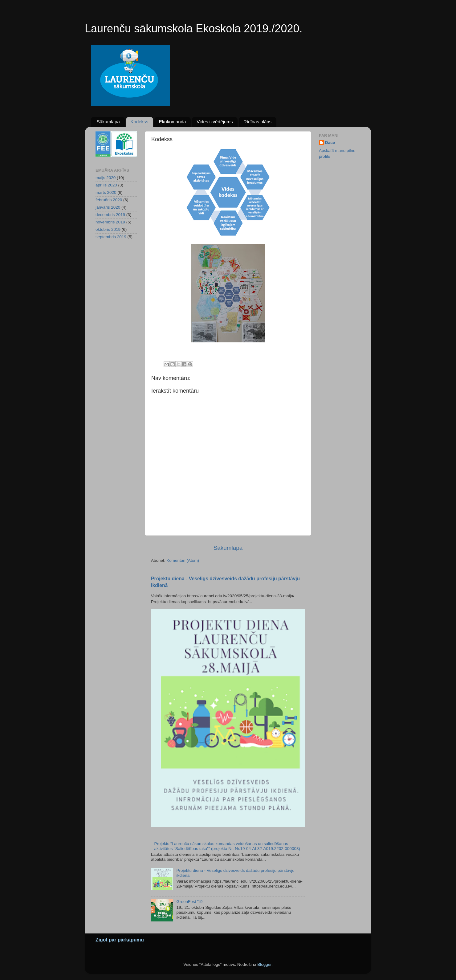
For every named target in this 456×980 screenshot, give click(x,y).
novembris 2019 (110, 222)
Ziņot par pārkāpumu (120, 940)
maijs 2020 (106, 178)
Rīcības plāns (257, 122)
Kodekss (140, 122)
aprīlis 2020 (106, 185)
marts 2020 (106, 192)
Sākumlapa (108, 122)
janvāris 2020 (108, 207)
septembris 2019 (111, 237)
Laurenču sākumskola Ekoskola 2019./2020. (193, 29)
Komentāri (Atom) (183, 560)
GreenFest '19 (189, 902)
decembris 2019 (110, 215)
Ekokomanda (173, 122)
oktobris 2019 (108, 229)
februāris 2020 (109, 200)
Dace (330, 143)
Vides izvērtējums (215, 122)
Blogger (264, 964)
